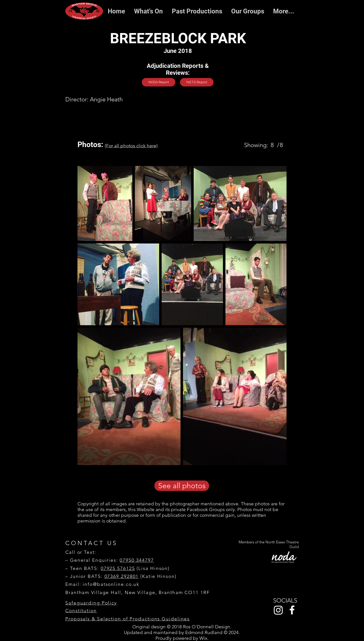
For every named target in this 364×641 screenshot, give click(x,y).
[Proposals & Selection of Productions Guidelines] (128, 619)
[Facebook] (292, 610)
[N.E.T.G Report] (197, 82)
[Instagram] (278, 610)
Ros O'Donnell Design (207, 627)
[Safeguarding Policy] (95, 603)
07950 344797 (137, 560)
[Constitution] (95, 611)
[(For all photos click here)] (131, 146)
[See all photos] (182, 486)
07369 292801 (122, 576)
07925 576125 (118, 568)
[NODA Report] (159, 82)
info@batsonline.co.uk (111, 584)
